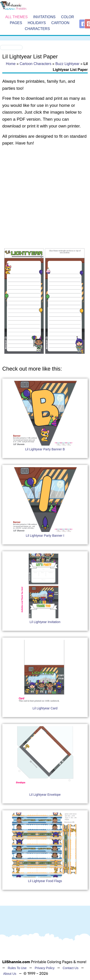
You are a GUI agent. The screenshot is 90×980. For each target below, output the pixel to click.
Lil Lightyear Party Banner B (45, 449)
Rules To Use (17, 968)
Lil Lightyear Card (45, 708)
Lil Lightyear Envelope (45, 795)
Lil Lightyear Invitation (45, 622)
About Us (10, 974)
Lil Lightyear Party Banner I (45, 536)
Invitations (44, 17)
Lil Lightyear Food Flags (45, 881)
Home (11, 64)
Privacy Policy (45, 968)
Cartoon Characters (35, 64)
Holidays (37, 23)
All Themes (16, 17)
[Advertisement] (43, 197)
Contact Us (71, 968)
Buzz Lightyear (67, 64)
